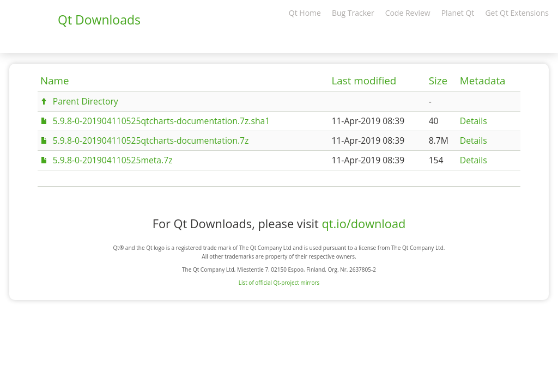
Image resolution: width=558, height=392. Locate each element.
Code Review (408, 13)
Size (438, 81)
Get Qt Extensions (517, 13)
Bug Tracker (353, 13)
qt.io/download (363, 223)
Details (474, 121)
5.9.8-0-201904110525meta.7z (113, 160)
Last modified (364, 81)
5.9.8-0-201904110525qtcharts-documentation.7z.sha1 (161, 121)
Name (55, 81)
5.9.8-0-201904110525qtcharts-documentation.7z (151, 140)
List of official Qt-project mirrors (279, 283)
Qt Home (305, 13)
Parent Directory (86, 101)
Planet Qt (458, 13)
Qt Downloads (99, 20)
